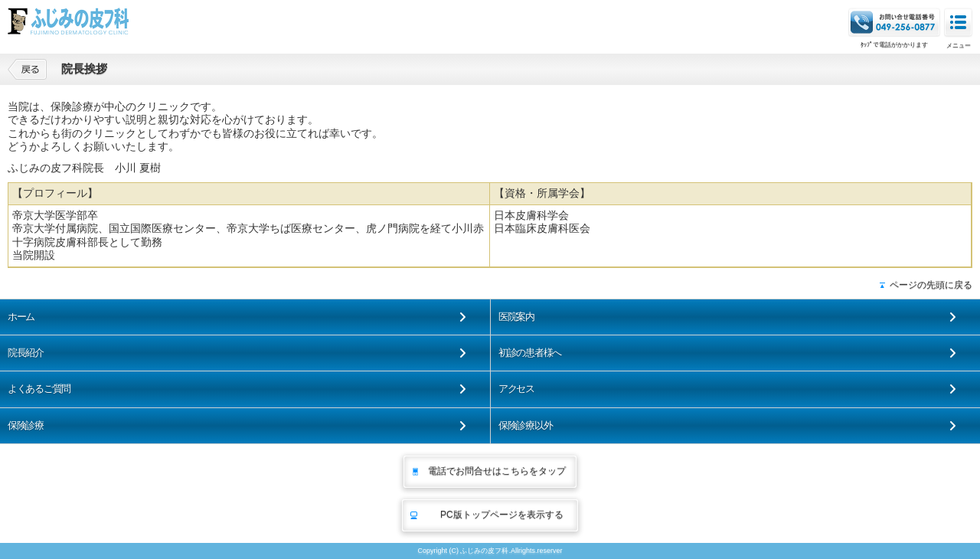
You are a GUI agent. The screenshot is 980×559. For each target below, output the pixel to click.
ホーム (21, 317)
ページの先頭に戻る (931, 285)
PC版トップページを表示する (502, 515)
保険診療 (26, 425)
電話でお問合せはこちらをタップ (497, 471)
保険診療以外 (525, 425)
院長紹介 (26, 353)
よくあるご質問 (39, 389)
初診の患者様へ (530, 353)
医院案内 (516, 317)
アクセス (516, 389)
